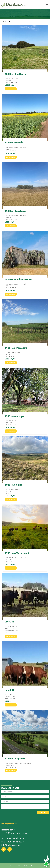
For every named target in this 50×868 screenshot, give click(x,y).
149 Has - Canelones (15, 211)
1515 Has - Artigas (15, 416)
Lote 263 (9, 622)
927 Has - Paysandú (15, 759)
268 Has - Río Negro (15, 74)
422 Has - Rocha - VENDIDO (19, 279)
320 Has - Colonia (14, 143)
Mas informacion (11, 89)
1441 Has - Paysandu (16, 348)
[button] (46, 21)
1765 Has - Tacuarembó (17, 553)
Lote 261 (9, 690)
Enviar (43, 812)
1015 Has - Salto (13, 485)
